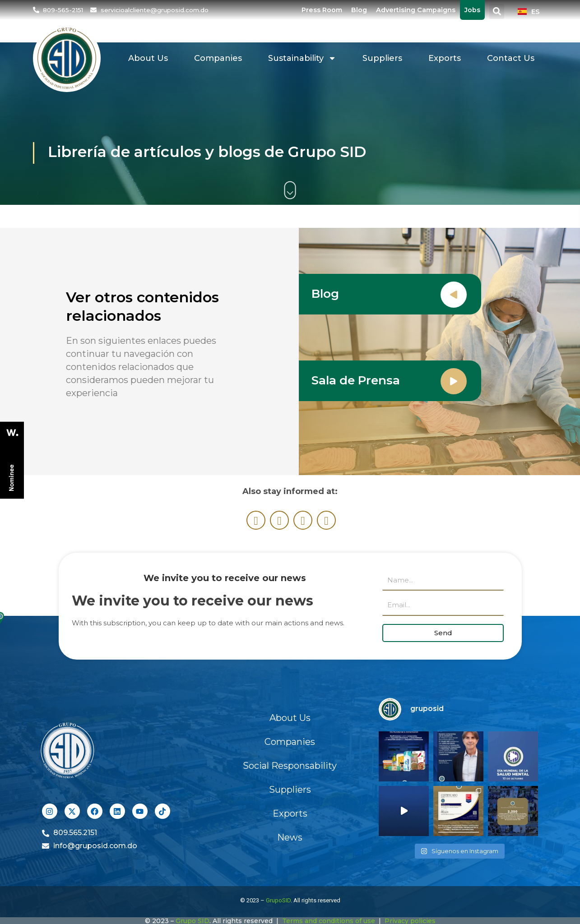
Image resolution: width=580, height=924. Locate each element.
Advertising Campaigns (416, 10)
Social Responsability (290, 766)
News (290, 837)
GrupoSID (278, 900)
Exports (445, 58)
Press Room (322, 10)
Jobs (472, 10)
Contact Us (511, 58)
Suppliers (382, 58)
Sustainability (302, 58)
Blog (359, 10)
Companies (218, 58)
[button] (497, 12)
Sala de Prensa (357, 380)
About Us (148, 58)
